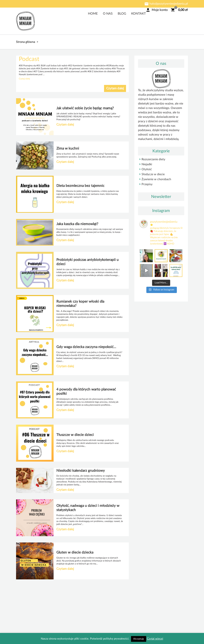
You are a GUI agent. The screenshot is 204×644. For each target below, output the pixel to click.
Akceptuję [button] (139, 639)
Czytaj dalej (24, 79)
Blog (122, 14)
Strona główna (26, 42)
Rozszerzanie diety (153, 159)
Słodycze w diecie (153, 174)
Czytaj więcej (155, 639)
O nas (108, 14)
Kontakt (138, 14)
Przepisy (147, 184)
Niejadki (147, 164)
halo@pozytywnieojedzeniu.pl (169, 4)
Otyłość (147, 169)
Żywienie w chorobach (156, 179)
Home (93, 14)
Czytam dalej (115, 88)
